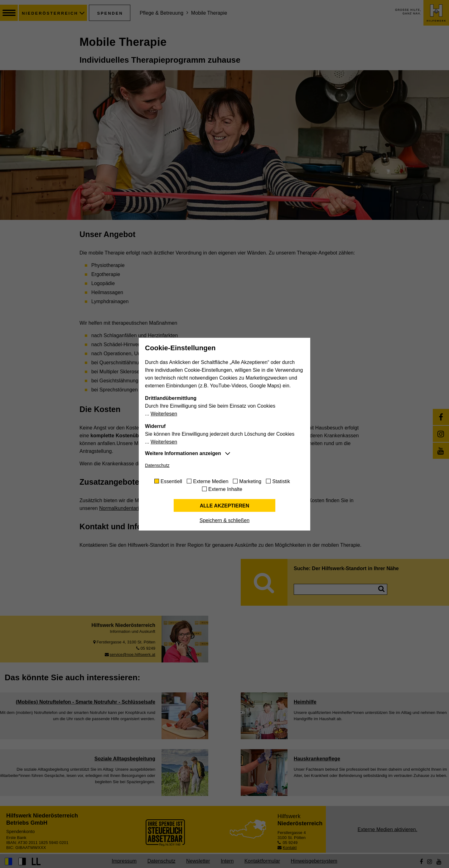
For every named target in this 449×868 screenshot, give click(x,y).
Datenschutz (157, 465)
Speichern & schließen (224, 520)
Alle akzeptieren (225, 506)
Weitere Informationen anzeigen (183, 453)
